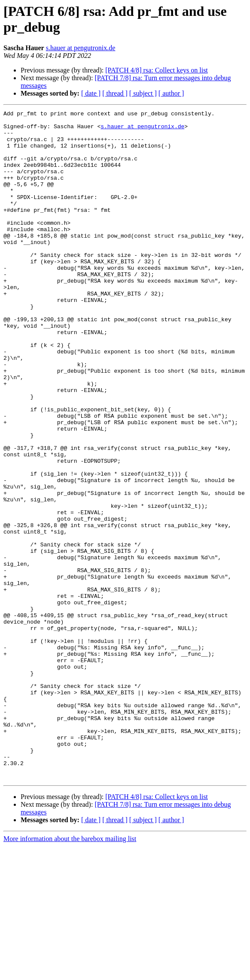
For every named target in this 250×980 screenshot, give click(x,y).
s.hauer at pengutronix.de (81, 48)
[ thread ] (115, 93)
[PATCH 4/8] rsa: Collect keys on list (157, 70)
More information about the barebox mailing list (70, 972)
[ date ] (91, 93)
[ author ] (171, 93)
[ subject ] (143, 93)
